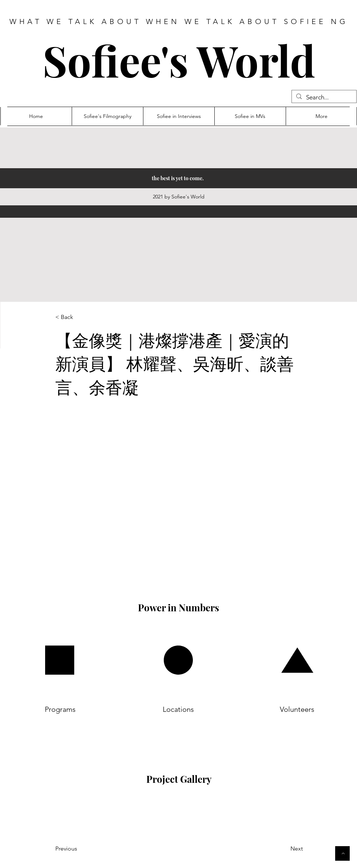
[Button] (342, 853)
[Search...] (324, 98)
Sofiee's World (179, 60)
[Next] (278, 849)
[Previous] (85, 849)
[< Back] (79, 317)
